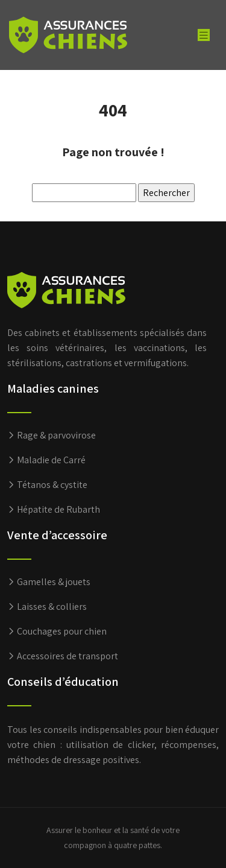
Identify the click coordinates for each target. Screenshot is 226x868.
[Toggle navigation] (204, 35)
